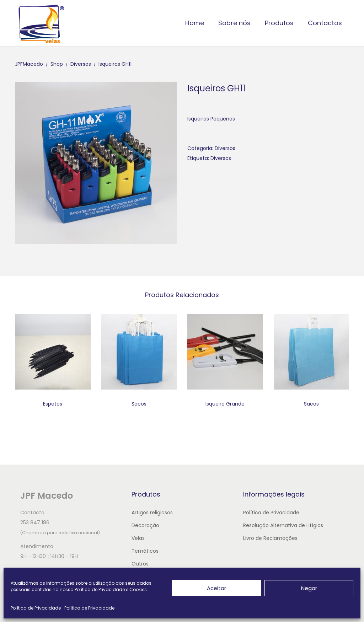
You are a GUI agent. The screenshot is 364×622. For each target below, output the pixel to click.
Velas (138, 538)
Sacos (139, 404)
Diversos (225, 148)
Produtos (279, 23)
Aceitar (216, 588)
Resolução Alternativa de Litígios (283, 525)
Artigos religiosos (152, 513)
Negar (309, 588)
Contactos (325, 23)
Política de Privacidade (36, 608)
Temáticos (145, 551)
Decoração (145, 525)
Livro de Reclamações (270, 538)
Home (195, 23)
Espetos (53, 404)
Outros (140, 564)
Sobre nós (234, 23)
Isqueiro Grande (225, 404)
